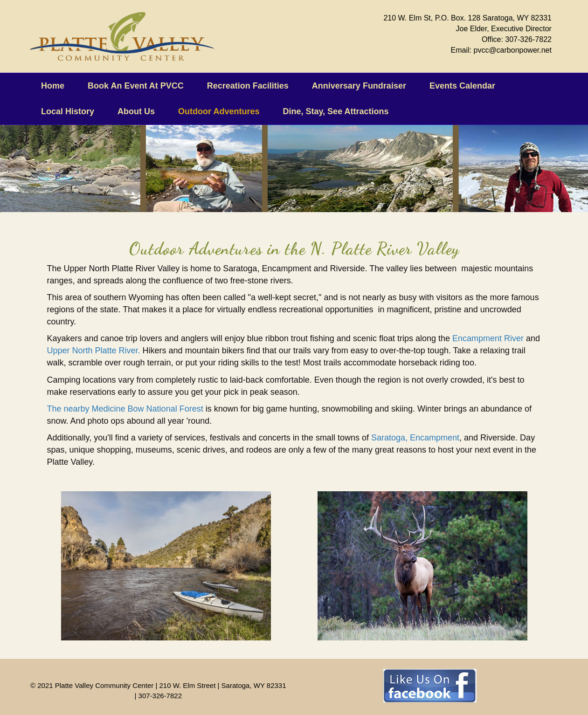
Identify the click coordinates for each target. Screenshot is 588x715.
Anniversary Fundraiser (359, 86)
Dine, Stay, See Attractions (336, 111)
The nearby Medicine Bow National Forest (125, 409)
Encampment (435, 438)
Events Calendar (462, 86)
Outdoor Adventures (219, 111)
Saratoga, (388, 438)
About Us (136, 111)
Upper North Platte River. (94, 351)
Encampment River (488, 338)
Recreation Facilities (248, 86)
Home (53, 86)
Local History (68, 111)
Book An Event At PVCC (136, 86)
